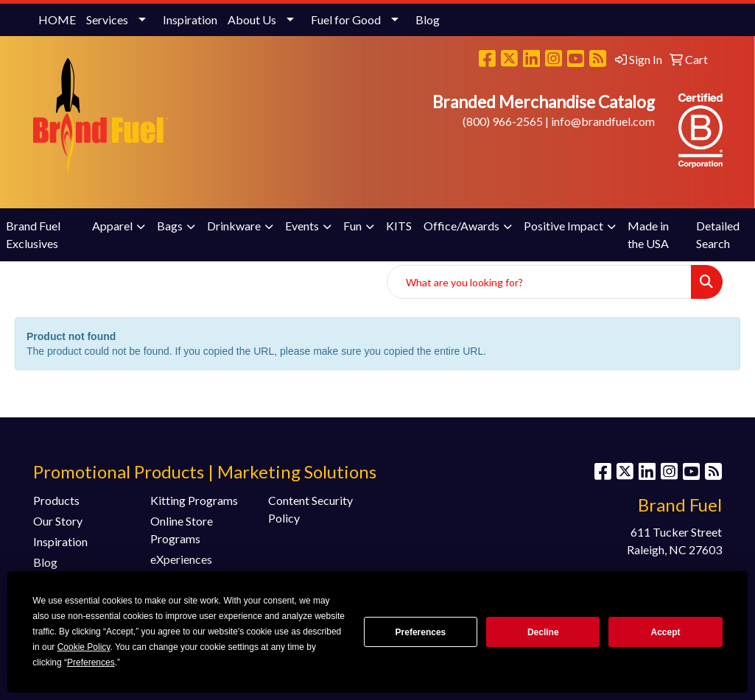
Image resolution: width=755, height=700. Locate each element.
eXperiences (181, 559)
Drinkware (234, 226)
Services (107, 20)
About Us (252, 20)
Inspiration (190, 20)
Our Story (58, 521)
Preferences (421, 632)
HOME (57, 20)
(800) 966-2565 (503, 121)
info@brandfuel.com (603, 121)
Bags (170, 226)
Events (302, 226)
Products (56, 500)
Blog (428, 20)
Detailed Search (718, 234)
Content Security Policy (310, 509)
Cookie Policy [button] (84, 647)
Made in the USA (648, 234)
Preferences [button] (91, 662)
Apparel (112, 226)
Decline (543, 632)
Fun (352, 226)
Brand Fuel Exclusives (33, 234)
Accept (666, 632)
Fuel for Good (346, 20)
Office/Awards (461, 226)
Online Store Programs (182, 530)
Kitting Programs (194, 500)
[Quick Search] (539, 282)
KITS (399, 226)
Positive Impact (563, 226)
